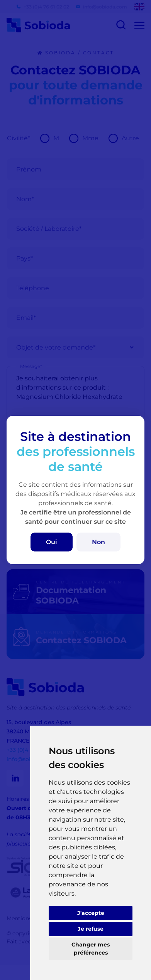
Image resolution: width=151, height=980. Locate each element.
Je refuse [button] (91, 929)
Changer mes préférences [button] (91, 949)
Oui (52, 542)
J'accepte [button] (91, 913)
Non (98, 542)
